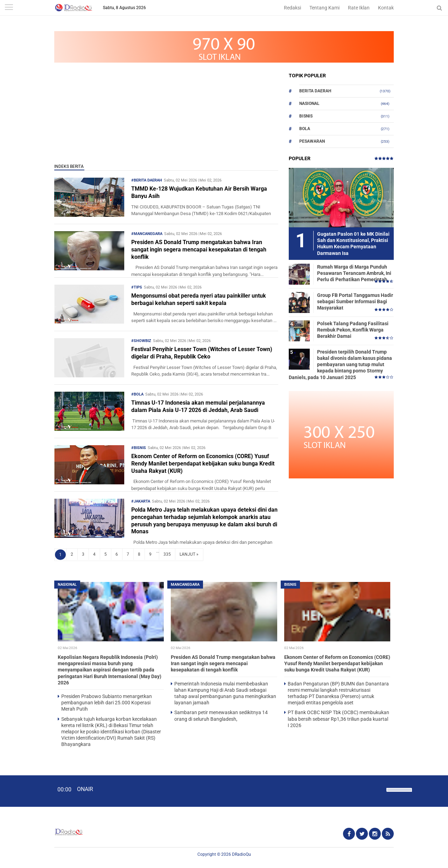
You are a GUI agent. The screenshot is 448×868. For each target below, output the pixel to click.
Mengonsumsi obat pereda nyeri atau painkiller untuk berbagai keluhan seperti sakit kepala (199, 299)
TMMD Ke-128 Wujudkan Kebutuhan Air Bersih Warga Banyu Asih (199, 192)
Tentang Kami (324, 8)
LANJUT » (189, 554)
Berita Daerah (315, 91)
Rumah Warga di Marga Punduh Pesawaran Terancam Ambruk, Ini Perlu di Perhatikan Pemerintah (354, 273)
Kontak (386, 8)
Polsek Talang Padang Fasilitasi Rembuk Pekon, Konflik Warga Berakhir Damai (353, 330)
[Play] (23, 791)
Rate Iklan (359, 8)
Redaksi (292, 8)
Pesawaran (312, 141)
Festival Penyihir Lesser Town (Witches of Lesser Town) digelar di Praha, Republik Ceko (202, 353)
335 (167, 554)
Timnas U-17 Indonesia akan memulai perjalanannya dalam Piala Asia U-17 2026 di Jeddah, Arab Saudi (198, 406)
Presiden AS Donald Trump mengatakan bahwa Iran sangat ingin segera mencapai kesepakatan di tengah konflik (199, 250)
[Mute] (379, 789)
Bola (305, 129)
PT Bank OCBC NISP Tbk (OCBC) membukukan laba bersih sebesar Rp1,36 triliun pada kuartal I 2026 (338, 719)
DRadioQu (241, 854)
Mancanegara (185, 585)
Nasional (309, 104)
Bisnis (306, 116)
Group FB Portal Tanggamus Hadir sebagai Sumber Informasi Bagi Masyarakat (355, 301)
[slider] (399, 794)
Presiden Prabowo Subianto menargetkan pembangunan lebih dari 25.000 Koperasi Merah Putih (107, 703)
